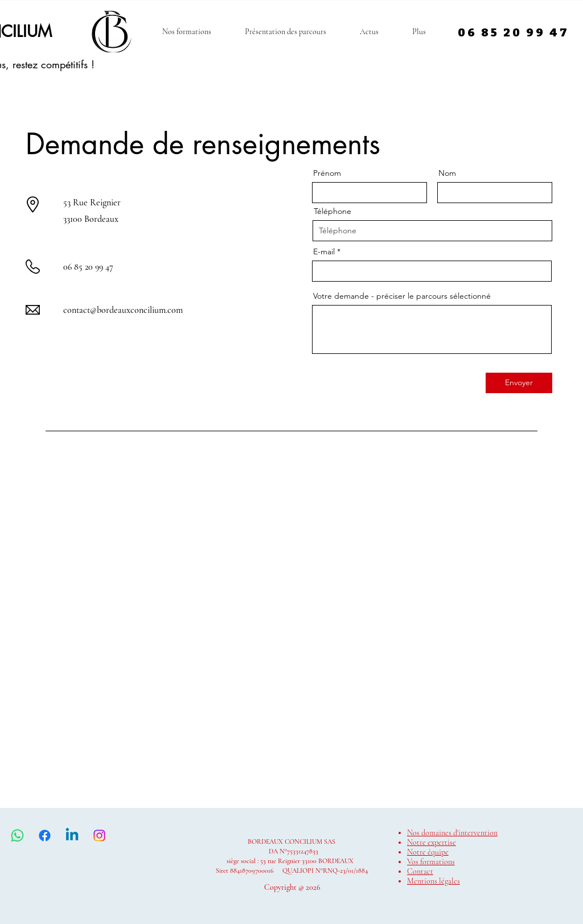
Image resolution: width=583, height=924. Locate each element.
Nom (447, 173)
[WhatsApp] (17, 836)
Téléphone (332, 211)
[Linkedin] (72, 836)
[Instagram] (99, 836)
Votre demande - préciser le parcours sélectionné (402, 296)
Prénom (327, 173)
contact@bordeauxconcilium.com (123, 310)
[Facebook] (45, 836)
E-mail (324, 251)
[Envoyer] (519, 383)
